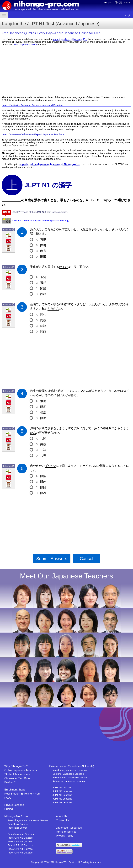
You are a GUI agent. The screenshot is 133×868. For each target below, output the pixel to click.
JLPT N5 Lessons (62, 787)
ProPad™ (10, 782)
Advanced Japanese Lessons (69, 781)
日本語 (118, 2)
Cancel (86, 559)
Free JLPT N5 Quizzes (20, 853)
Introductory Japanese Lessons (70, 770)
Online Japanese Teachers (21, 770)
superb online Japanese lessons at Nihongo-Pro (50, 164)
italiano (127, 3)
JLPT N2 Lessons (62, 799)
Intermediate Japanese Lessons (70, 777)
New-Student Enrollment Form (23, 794)
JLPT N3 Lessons (62, 795)
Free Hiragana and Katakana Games (28, 820)
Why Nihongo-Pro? (16, 766)
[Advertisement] (66, 71)
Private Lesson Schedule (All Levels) (72, 766)
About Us (62, 816)
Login (128, 15)
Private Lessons (14, 805)
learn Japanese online (26, 44)
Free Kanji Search (17, 828)
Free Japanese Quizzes (21, 834)
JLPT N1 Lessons (62, 802)
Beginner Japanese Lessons (68, 774)
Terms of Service (66, 832)
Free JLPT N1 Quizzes (20, 838)
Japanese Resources (69, 828)
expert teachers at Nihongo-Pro (70, 39)
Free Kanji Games (18, 824)
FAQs (8, 798)
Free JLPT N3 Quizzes (20, 845)
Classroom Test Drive (17, 778)
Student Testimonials (17, 774)
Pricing (9, 809)
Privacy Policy (64, 836)
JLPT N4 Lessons (62, 791)
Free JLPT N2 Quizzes (20, 841)
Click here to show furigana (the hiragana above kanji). (41, 221)
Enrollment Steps (15, 790)
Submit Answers (52, 559)
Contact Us (63, 820)
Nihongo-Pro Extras (16, 816)
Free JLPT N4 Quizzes (20, 849)
